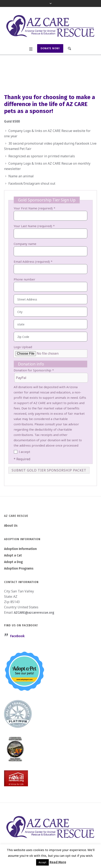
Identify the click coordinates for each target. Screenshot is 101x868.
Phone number (24, 279)
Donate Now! (50, 48)
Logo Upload (23, 347)
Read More (58, 862)
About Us (11, 526)
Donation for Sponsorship (34, 370)
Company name (25, 244)
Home (18, 77)
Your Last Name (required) (34, 226)
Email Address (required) (33, 261)
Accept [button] (42, 862)
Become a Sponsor (39, 77)
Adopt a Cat (13, 555)
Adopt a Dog (13, 562)
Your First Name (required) (34, 208)
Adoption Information (20, 549)
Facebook (17, 636)
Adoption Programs (19, 568)
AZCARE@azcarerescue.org (34, 613)
